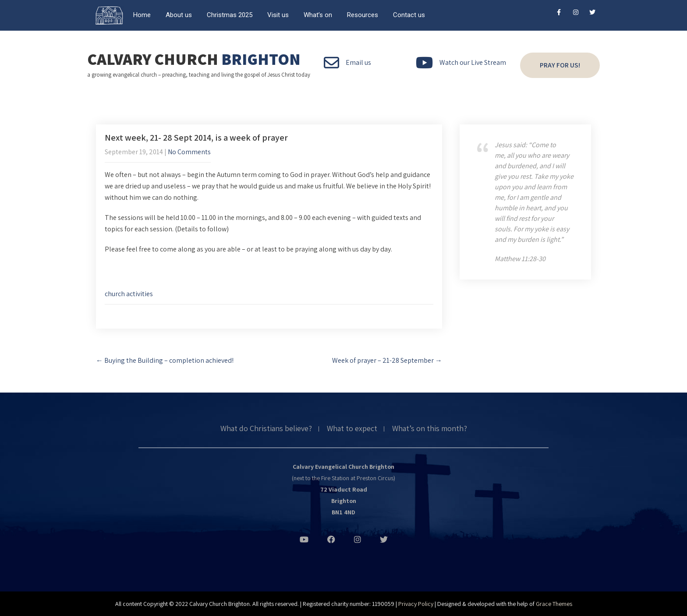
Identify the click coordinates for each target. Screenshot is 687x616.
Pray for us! (560, 65)
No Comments (189, 152)
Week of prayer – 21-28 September (387, 360)
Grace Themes (554, 604)
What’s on (318, 15)
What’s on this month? (430, 429)
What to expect (352, 429)
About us (179, 15)
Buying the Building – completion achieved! (165, 360)
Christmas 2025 (230, 15)
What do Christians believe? (266, 429)
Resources (363, 15)
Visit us (278, 15)
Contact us (409, 15)
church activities (129, 294)
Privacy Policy (416, 604)
